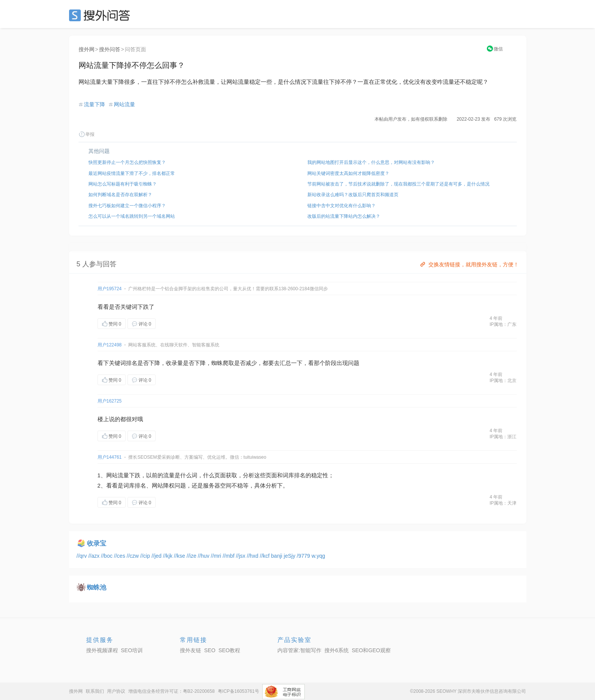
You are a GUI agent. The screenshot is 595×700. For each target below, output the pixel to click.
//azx (95, 556)
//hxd (253, 556)
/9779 (304, 556)
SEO (101, 15)
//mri (217, 556)
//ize (192, 556)
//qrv (83, 556)
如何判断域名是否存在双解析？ (120, 195)
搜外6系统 (337, 650)
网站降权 (163, 485)
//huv (204, 556)
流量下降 (94, 104)
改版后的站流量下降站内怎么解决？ (344, 216)
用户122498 (110, 345)
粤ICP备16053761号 (238, 691)
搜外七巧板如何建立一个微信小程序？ (127, 206)
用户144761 (110, 457)
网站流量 (124, 104)
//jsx (242, 556)
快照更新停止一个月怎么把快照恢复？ (127, 162)
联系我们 (95, 691)
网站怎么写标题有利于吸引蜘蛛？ (123, 184)
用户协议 (116, 691)
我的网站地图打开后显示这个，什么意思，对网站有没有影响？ (371, 162)
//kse (180, 556)
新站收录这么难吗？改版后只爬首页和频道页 (353, 195)
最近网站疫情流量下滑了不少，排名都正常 (132, 173)
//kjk (169, 556)
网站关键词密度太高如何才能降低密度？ (348, 173)
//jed (157, 556)
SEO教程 (230, 650)
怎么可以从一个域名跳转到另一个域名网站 (132, 216)
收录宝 (97, 543)
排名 (132, 363)
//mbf (229, 556)
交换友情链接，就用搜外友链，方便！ (469, 264)
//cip (146, 556)
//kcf (266, 556)
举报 (87, 134)
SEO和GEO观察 (371, 650)
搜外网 (87, 49)
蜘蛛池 (97, 588)
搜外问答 (110, 49)
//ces (120, 556)
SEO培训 (132, 650)
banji (277, 556)
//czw (134, 556)
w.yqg (318, 556)
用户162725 (110, 401)
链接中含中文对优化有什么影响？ (342, 206)
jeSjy (290, 556)
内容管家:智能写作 (299, 650)
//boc (107, 556)
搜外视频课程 (102, 650)
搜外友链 (190, 650)
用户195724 (110, 289)
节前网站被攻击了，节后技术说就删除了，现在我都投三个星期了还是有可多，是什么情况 (398, 184)
